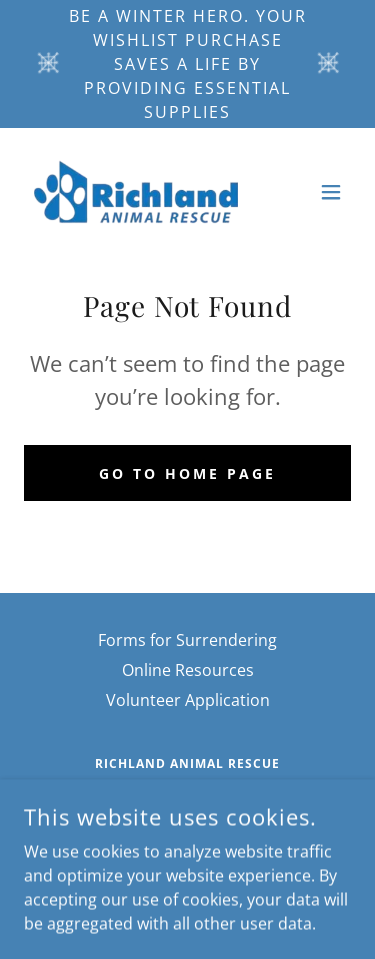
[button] (331, 192)
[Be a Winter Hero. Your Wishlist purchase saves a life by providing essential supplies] (187, 64)
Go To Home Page (187, 473)
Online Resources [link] (188, 670)
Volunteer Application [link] (188, 700)
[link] (136, 192)
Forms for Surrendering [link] (187, 640)
